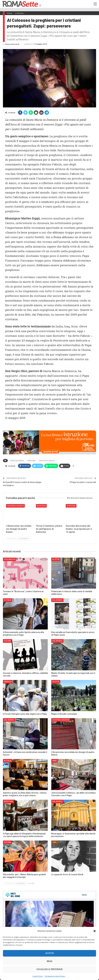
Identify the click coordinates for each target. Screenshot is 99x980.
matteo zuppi (31, 461)
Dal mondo (57, 600)
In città (56, 559)
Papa (54, 761)
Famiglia (8, 682)
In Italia (8, 600)
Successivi (24, 539)
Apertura (8, 801)
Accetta (50, 953)
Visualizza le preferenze (50, 969)
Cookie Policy (38, 976)
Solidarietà (9, 559)
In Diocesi (41, 506)
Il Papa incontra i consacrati (83, 482)
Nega (50, 961)
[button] (95, 931)
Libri (54, 842)
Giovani (7, 641)
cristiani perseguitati (17, 461)
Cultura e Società (15, 506)
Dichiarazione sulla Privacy (55, 976)
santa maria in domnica (47, 461)
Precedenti (12, 539)
